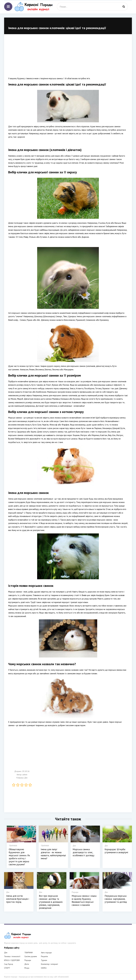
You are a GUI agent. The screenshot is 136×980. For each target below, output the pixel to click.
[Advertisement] (68, 58)
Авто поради (46, 953)
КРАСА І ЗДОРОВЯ (12, 960)
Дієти (27, 964)
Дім (26, 778)
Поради (28, 960)
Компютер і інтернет (49, 964)
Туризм (44, 960)
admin (25, 775)
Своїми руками (31, 956)
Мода (27, 968)
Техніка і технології (12, 956)
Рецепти (44, 956)
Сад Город (9, 964)
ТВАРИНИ (29, 953)
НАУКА (44, 968)
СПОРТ (7, 968)
